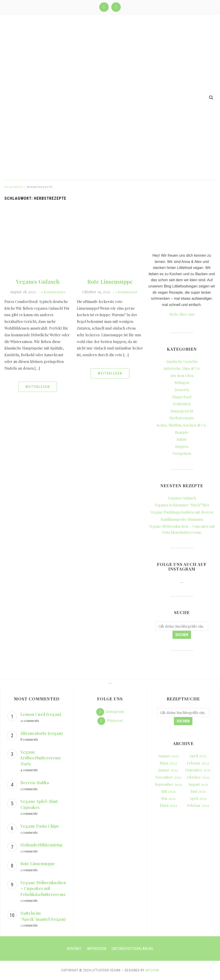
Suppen (182, 446)
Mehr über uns (182, 314)
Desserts (182, 390)
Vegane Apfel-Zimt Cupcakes (39, 804)
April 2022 (198, 756)
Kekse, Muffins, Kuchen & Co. (182, 425)
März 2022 (168, 763)
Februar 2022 (198, 763)
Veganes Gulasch (38, 281)
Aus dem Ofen (182, 376)
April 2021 (198, 798)
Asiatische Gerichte (182, 361)
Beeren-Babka (35, 783)
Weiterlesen (38, 387)
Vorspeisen (182, 453)
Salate (182, 439)
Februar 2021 (198, 805)
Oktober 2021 (198, 777)
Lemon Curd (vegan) (41, 714)
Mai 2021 (168, 798)
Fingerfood (182, 397)
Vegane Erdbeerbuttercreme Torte (41, 758)
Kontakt (74, 949)
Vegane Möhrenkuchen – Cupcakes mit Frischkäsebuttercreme (43, 888)
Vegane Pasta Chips (40, 826)
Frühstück (182, 404)
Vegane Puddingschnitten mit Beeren (182, 512)
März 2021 (168, 805)
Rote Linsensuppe (110, 281)
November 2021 (168, 777)
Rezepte (182, 432)
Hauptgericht (182, 411)
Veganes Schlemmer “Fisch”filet (182, 505)
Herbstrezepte (182, 418)
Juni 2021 (198, 791)
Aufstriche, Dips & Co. (182, 368)
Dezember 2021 (198, 770)
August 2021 (198, 784)
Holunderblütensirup (41, 845)
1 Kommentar (126, 292)
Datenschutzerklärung (132, 949)
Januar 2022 (168, 770)
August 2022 (168, 756)
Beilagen (182, 382)
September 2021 (168, 784)
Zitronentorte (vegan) (41, 733)
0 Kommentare (53, 292)
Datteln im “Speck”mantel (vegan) (43, 916)
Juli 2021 (168, 791)
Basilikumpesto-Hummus (182, 519)
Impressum (96, 949)
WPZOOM (152, 970)
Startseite (14, 187)
